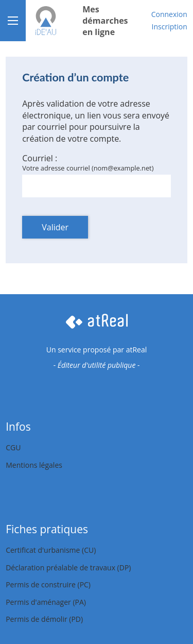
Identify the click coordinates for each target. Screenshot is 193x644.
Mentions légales (34, 465)
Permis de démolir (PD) (44, 619)
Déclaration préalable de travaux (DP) (68, 567)
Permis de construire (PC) (48, 584)
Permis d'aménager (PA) (46, 602)
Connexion (169, 14)
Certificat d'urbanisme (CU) (51, 550)
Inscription (170, 27)
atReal (137, 350)
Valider (55, 227)
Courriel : (40, 158)
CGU (13, 447)
